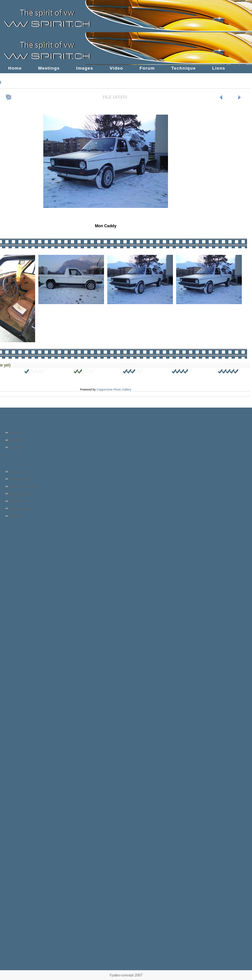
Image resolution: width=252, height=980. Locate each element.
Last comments (22, 486)
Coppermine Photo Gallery (114, 390)
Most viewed (20, 494)
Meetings (49, 68)
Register (16, 440)
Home (15, 68)
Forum (147, 68)
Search (15, 516)
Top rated (17, 501)
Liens (219, 68)
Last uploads (20, 479)
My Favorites (20, 509)
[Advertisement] (22, 562)
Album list (17, 472)
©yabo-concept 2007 (126, 975)
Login (14, 448)
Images (85, 68)
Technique (184, 68)
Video (116, 68)
